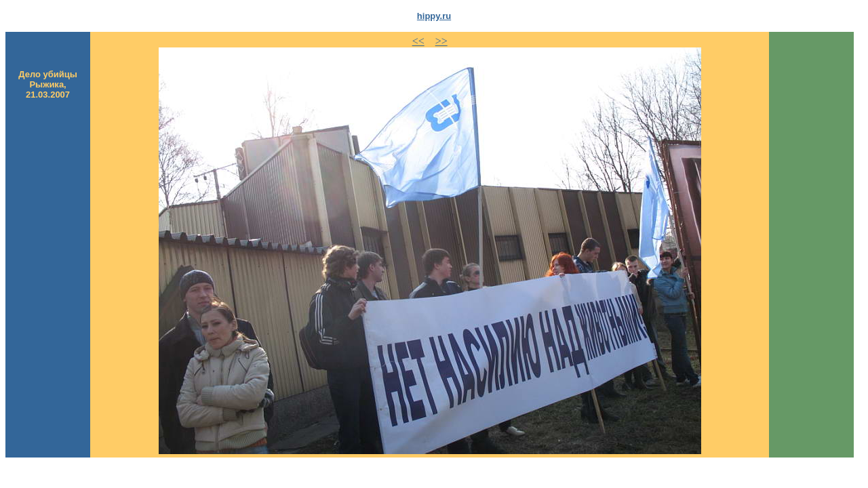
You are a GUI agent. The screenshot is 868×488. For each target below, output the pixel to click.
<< (418, 41)
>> (441, 41)
